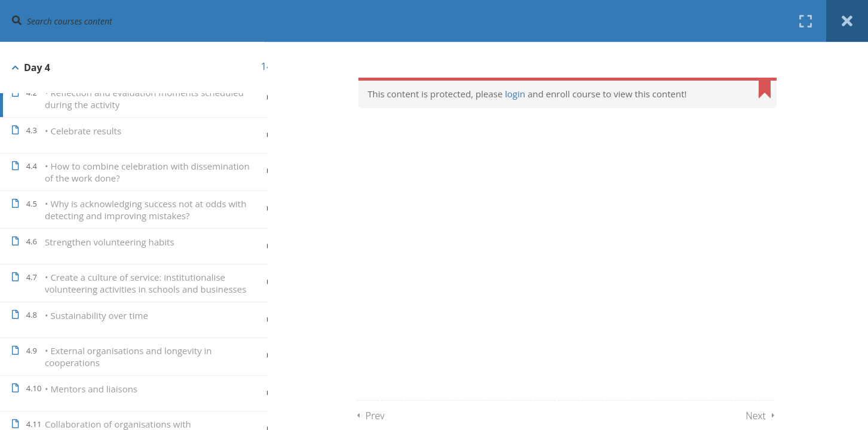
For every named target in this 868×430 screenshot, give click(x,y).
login (523, 94)
